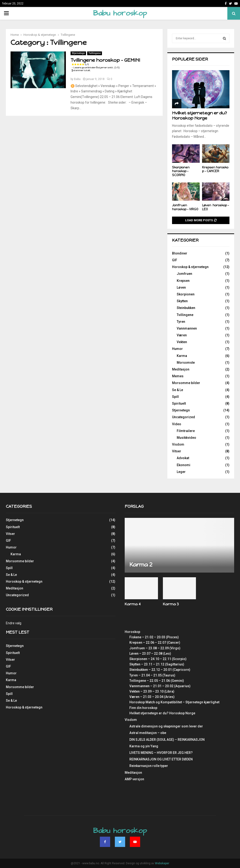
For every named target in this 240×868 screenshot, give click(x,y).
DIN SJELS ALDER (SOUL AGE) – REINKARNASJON (167, 740)
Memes (178, 376)
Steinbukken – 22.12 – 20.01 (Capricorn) (160, 670)
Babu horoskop (120, 13)
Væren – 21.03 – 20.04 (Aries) (152, 697)
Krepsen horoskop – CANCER (215, 169)
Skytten (182, 301)
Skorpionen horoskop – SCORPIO (181, 171)
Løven (181, 287)
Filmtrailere (186, 431)
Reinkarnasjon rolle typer (149, 766)
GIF (175, 260)
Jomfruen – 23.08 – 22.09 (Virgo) (155, 648)
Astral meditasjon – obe (148, 733)
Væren (182, 335)
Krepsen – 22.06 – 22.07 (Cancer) (155, 643)
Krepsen (183, 281)
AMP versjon (134, 779)
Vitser (177, 451)
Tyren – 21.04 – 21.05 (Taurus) (152, 675)
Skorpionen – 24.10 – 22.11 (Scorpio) (158, 659)
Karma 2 (141, 565)
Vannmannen (187, 328)
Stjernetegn (78, 53)
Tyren (181, 322)
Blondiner (180, 253)
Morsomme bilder (186, 383)
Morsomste (186, 363)
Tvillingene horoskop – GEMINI (105, 63)
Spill (175, 397)
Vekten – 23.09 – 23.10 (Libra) (152, 691)
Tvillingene (95, 53)
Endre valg (14, 623)
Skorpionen (186, 294)
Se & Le (178, 390)
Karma (182, 356)
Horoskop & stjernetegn (190, 267)
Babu (77, 79)
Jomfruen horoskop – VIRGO (185, 207)
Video (177, 424)
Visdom (178, 444)
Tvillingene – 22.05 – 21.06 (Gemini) (157, 681)
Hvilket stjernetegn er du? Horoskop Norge (199, 116)
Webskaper (162, 863)
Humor (177, 349)
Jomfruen (184, 274)
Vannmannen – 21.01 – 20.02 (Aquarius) (160, 686)
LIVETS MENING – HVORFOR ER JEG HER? (161, 753)
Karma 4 (133, 604)
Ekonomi (184, 465)
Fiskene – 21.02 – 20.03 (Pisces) (154, 637)
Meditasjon (181, 369)
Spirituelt (179, 403)
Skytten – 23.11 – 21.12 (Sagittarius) (157, 664)
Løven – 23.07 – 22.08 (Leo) (150, 654)
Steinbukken (186, 308)
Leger (181, 472)
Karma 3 (171, 604)
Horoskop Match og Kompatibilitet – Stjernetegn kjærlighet (174, 702)
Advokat (183, 458)
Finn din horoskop (143, 708)
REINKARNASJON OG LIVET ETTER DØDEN (161, 759)
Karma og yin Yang (144, 746)
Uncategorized (184, 417)
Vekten (182, 342)
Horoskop (132, 632)
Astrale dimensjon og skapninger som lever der (166, 726)
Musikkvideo (186, 438)
